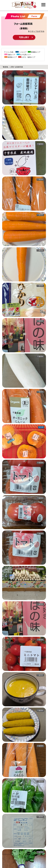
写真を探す (24, 37)
